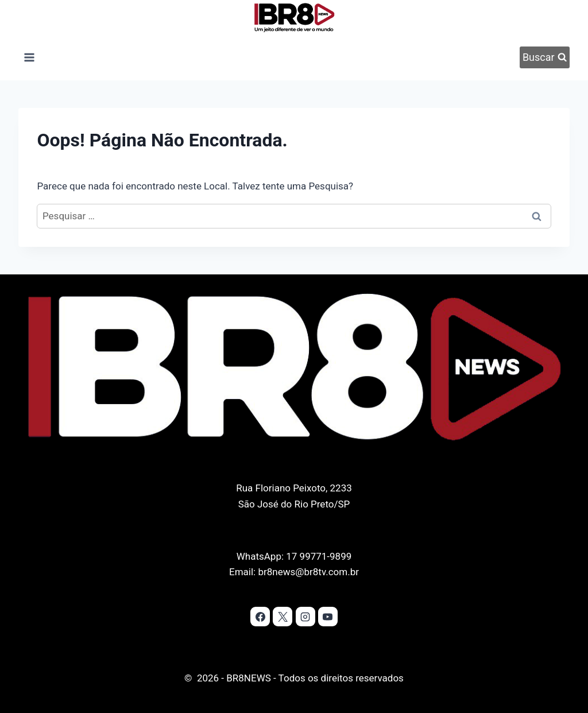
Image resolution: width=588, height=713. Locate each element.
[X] (283, 617)
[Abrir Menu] (29, 57)
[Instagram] (305, 617)
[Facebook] (260, 617)
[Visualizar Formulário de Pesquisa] (544, 57)
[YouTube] (328, 617)
